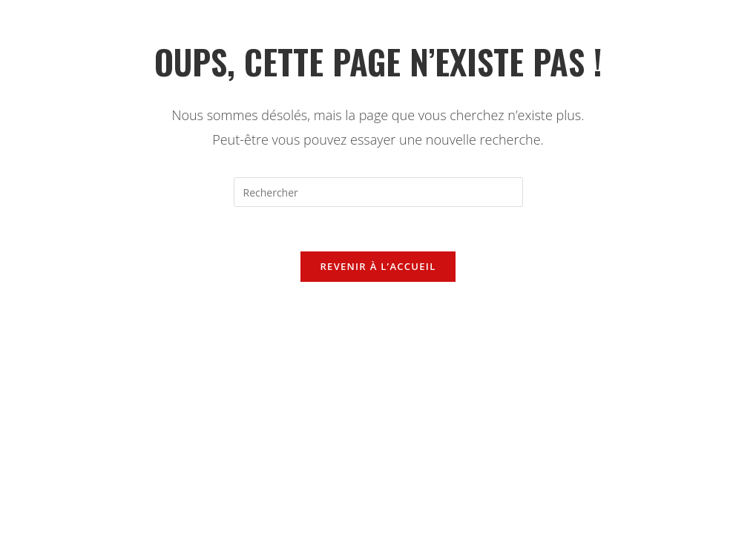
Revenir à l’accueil (378, 266)
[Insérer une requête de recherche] (378, 192)
